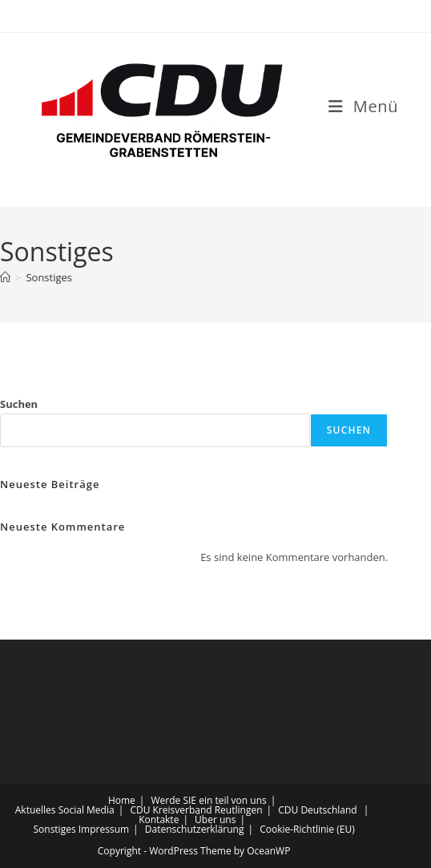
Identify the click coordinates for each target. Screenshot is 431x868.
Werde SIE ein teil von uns (209, 800)
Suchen (19, 404)
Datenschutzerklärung (195, 829)
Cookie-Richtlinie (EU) (307, 829)
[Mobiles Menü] (363, 106)
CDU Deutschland (317, 810)
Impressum (104, 829)
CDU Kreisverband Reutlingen (196, 810)
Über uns (215, 820)
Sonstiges (49, 277)
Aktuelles (36, 810)
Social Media (87, 810)
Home (122, 800)
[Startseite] (5, 277)
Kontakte (159, 820)
